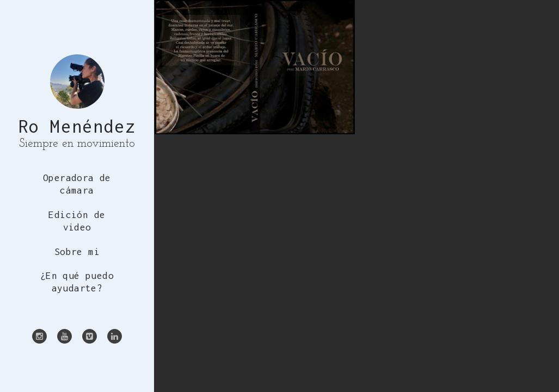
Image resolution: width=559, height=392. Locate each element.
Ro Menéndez (77, 126)
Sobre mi (77, 252)
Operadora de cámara (77, 184)
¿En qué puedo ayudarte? (77, 282)
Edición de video (77, 221)
